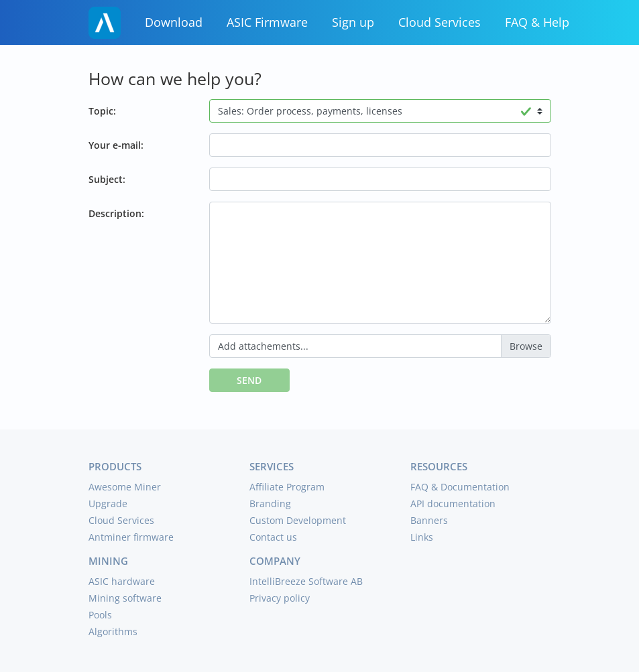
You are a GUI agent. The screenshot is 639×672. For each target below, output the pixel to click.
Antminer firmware (131, 537)
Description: (116, 213)
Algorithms (113, 631)
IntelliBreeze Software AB (306, 581)
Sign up (353, 22)
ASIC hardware (122, 581)
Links (422, 537)
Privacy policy (280, 598)
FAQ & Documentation (460, 487)
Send (249, 380)
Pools (100, 615)
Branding (270, 503)
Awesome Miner (125, 487)
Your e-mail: (116, 145)
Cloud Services (440, 22)
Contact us (273, 537)
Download (174, 22)
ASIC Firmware (267, 22)
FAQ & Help (537, 22)
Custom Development (298, 520)
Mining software (125, 598)
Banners (429, 520)
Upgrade (108, 503)
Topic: (102, 111)
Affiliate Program (287, 487)
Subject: (107, 179)
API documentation (453, 503)
